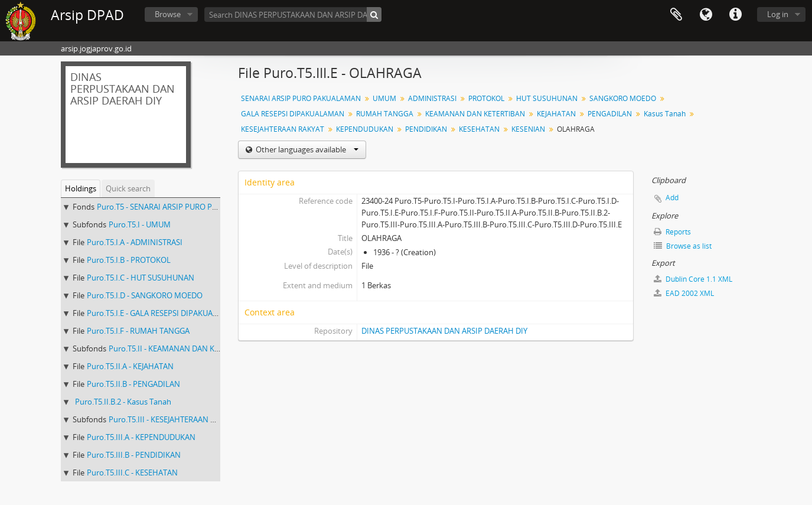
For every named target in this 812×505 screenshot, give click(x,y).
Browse (168, 14)
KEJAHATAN (556, 114)
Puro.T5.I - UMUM (140, 224)
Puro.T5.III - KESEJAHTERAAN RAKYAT (173, 419)
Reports (672, 232)
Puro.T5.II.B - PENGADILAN (133, 384)
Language (706, 15)
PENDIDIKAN (426, 129)
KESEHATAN (479, 129)
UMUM (384, 98)
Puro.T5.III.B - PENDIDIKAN (134, 455)
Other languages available (306, 149)
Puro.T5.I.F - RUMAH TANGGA (138, 331)
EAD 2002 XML (684, 293)
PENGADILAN (610, 114)
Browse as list (683, 246)
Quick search (128, 188)
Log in (778, 14)
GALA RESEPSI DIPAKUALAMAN (293, 114)
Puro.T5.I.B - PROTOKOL (129, 260)
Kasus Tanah (665, 114)
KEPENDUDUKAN (365, 129)
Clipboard (676, 15)
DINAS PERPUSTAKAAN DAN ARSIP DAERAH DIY (444, 331)
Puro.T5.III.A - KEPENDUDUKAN (141, 437)
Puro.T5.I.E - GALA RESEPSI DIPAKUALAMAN (163, 313)
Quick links (735, 15)
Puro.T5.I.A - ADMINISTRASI (135, 242)
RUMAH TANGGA (385, 114)
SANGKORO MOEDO (623, 98)
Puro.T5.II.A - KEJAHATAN (130, 366)
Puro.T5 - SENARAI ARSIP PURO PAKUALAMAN (177, 207)
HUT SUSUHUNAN (547, 98)
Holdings (81, 188)
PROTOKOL (486, 98)
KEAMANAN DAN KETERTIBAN (475, 114)
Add (672, 198)
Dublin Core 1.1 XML (693, 279)
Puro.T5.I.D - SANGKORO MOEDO (145, 295)
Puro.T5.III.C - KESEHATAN (132, 473)
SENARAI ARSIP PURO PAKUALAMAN (301, 98)
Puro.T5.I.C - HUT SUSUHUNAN (141, 278)
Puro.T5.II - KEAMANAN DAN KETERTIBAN (181, 348)
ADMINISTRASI (432, 98)
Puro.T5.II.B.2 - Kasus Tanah (123, 402)
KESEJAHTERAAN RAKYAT (283, 129)
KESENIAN (528, 129)
